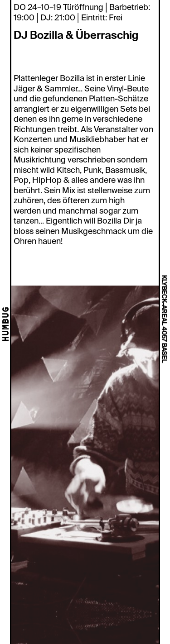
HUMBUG (6, 324)
